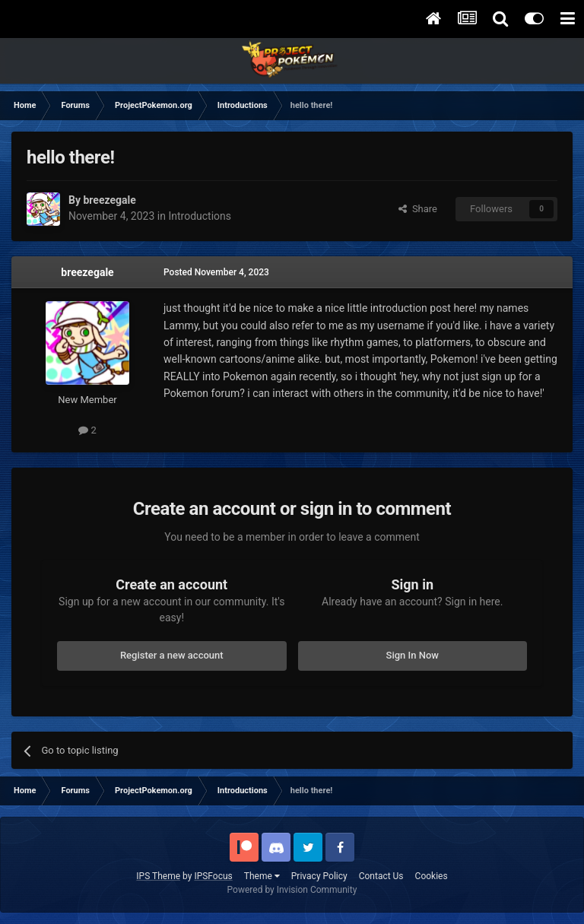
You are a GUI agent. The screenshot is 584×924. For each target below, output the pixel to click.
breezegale (87, 272)
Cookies (432, 876)
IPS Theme (158, 876)
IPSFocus (213, 876)
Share (418, 209)
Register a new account (172, 655)
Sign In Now (413, 655)
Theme (262, 876)
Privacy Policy (319, 876)
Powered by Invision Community (292, 890)
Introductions (200, 216)
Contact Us (381, 876)
